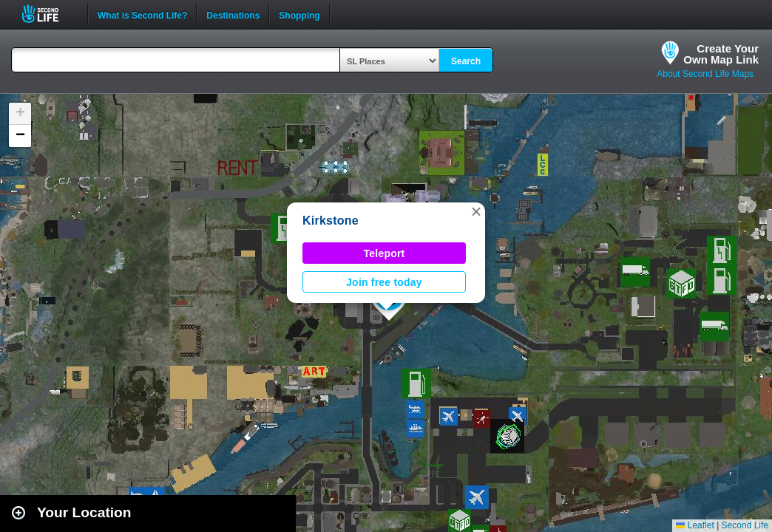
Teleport (385, 253)
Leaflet (695, 525)
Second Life (48, 14)
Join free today (384, 282)
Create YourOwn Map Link (721, 54)
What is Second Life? (142, 14)
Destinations (233, 14)
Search (466, 61)
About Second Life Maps (705, 74)
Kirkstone (331, 221)
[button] (476, 211)
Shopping (299, 14)
